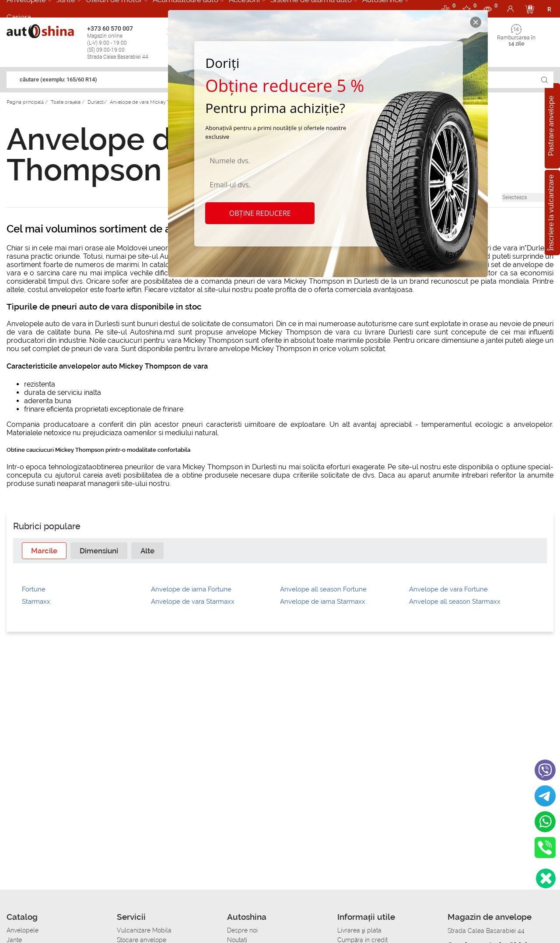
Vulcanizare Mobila (144, 930)
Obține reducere (260, 213)
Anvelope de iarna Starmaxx (323, 602)
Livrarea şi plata (359, 930)
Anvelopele (23, 930)
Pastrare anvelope (551, 126)
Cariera (19, 17)
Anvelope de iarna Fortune (191, 589)
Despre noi (242, 930)
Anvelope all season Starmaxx (455, 602)
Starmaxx (36, 602)
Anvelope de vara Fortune (448, 589)
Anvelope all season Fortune (323, 589)
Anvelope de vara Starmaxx (193, 602)
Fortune (34, 589)
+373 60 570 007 (125, 43)
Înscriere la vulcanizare (551, 212)
